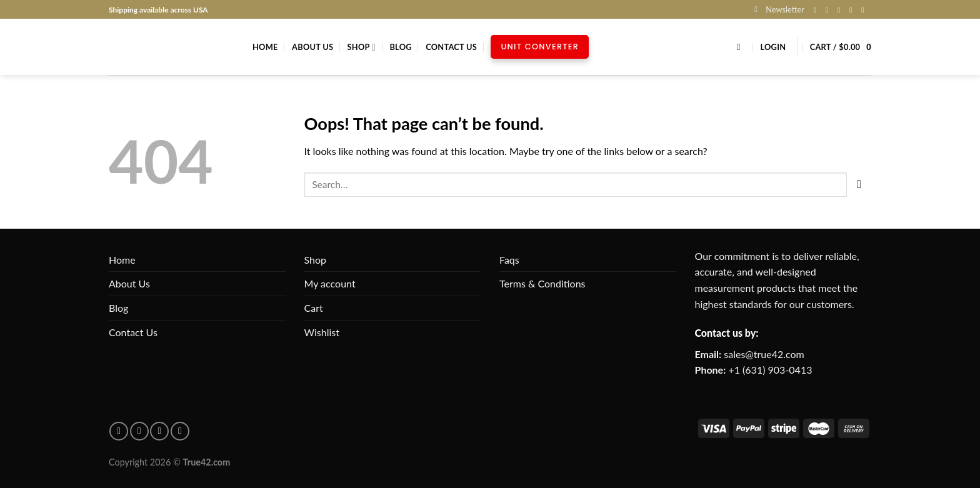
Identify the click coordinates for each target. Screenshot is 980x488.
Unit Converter (540, 47)
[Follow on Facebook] (817, 10)
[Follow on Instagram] (829, 10)
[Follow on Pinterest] (865, 10)
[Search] (742, 47)
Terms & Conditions (542, 283)
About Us (312, 47)
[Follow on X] (841, 10)
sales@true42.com (764, 354)
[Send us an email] (853, 10)
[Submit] (859, 185)
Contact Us (451, 47)
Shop (362, 47)
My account (330, 283)
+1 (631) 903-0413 (770, 370)
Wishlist (322, 332)
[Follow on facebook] (119, 431)
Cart (314, 308)
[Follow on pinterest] (139, 431)
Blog (400, 47)
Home (265, 47)
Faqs (509, 260)
